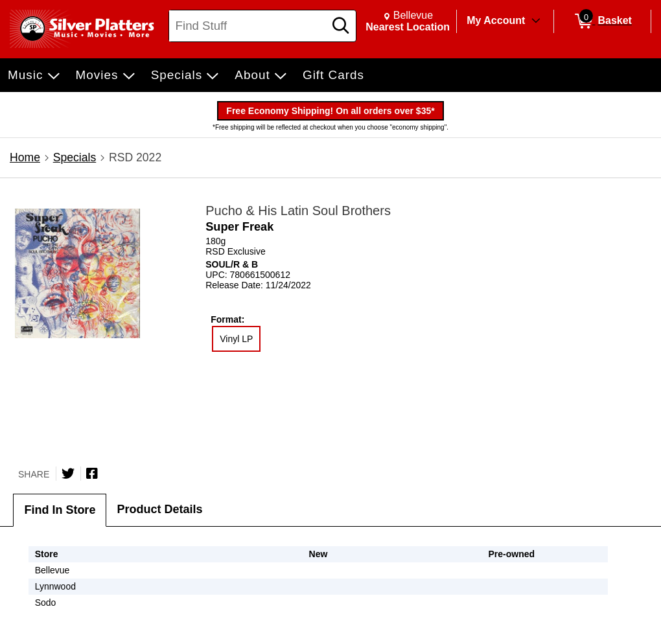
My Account (496, 20)
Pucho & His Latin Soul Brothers (298, 211)
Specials (75, 157)
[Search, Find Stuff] (249, 26)
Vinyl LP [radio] (236, 339)
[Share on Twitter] (68, 474)
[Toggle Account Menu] (536, 21)
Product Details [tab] (159, 509)
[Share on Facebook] (92, 474)
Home (25, 157)
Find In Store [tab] (60, 510)
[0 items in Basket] (602, 21)
